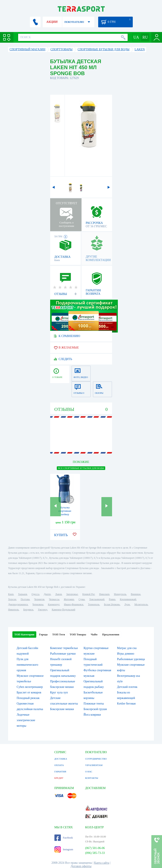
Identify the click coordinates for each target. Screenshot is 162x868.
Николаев (104, 594)
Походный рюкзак (28, 698)
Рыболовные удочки (63, 654)
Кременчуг (54, 604)
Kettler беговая (126, 704)
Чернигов (39, 599)
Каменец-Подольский (63, 610)
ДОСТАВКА (61, 759)
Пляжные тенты (94, 704)
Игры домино (126, 654)
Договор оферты (81, 866)
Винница (136, 594)
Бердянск (28, 610)
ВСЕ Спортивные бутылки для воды (81, 468)
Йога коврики (92, 715)
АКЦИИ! (52, 22)
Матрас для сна (127, 648)
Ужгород (42, 610)
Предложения (111, 634)
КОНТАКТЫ (92, 778)
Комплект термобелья (64, 648)
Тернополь (94, 604)
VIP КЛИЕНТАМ (94, 765)
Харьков (22, 594)
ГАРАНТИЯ (60, 772)
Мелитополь (141, 604)
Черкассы (54, 599)
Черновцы (38, 604)
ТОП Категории (24, 634)
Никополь (13, 610)
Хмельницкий (97, 599)
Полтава (25, 599)
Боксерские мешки (62, 709)
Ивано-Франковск (74, 604)
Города (43, 634)
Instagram (64, 849)
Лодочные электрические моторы (26, 720)
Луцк (127, 604)
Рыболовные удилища (131, 659)
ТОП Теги (59, 634)
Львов (58, 594)
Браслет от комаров (29, 692)
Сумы (82, 599)
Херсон (12, 599)
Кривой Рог (88, 594)
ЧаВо (94, 634)
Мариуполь (120, 594)
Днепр (47, 594)
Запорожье (72, 594)
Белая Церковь (112, 604)
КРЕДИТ (59, 778)
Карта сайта (102, 863)
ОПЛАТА (59, 765)
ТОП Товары (78, 634)
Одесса (35, 594)
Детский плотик (127, 687)
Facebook (64, 838)
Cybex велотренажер (30, 687)
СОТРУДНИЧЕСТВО (96, 759)
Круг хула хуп (59, 692)
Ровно (112, 599)
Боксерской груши (95, 709)
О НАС (89, 772)
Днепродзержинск (18, 604)
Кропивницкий (128, 599)
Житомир (69, 599)
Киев (11, 594)
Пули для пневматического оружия (27, 665)
